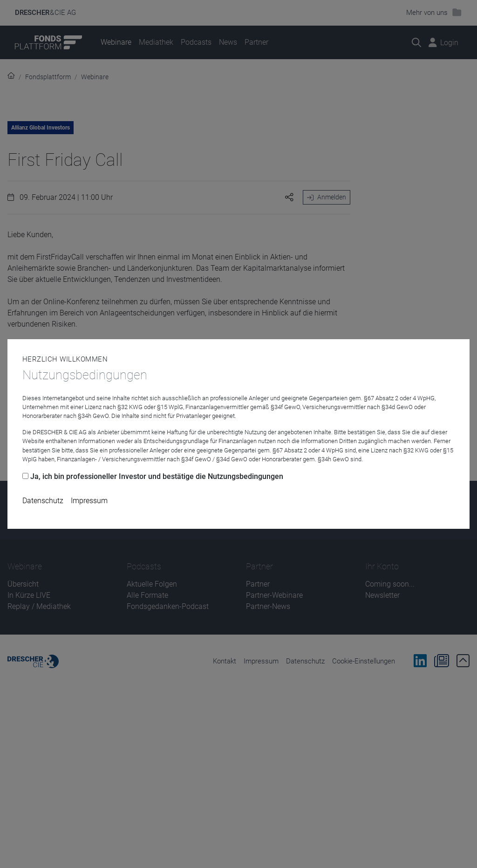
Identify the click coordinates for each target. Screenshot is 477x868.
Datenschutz (43, 501)
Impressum (89, 501)
